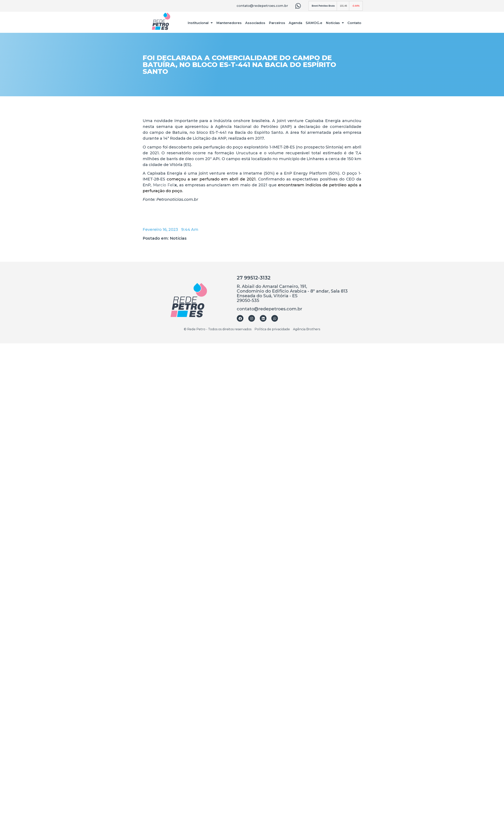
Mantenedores (229, 23)
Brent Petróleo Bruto (323, 6)
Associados (255, 23)
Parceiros (277, 23)
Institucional (200, 23)
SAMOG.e (314, 23)
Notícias (335, 23)
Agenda (295, 23)
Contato (354, 23)
